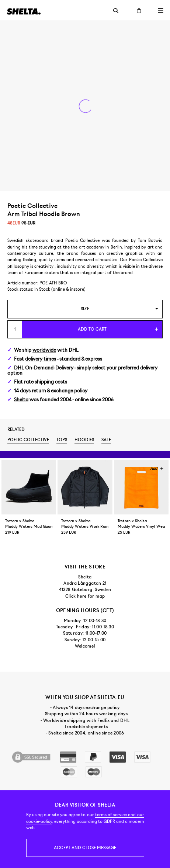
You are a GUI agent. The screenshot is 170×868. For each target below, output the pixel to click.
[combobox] (85, 309)
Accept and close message (85, 848)
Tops (62, 440)
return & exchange (52, 391)
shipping (44, 382)
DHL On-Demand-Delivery (44, 368)
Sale (106, 440)
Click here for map (85, 596)
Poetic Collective (28, 440)
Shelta (21, 400)
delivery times (41, 359)
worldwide (44, 350)
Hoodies (84, 440)
